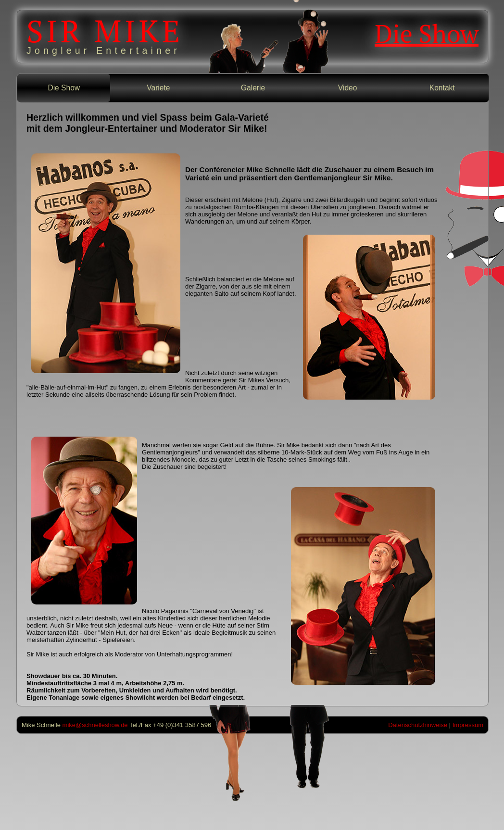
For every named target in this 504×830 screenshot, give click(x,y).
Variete (158, 88)
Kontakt (442, 88)
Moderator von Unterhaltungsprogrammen (173, 654)
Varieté (197, 178)
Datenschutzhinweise (418, 725)
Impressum (468, 725)
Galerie (253, 88)
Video (348, 88)
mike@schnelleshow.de (95, 725)
